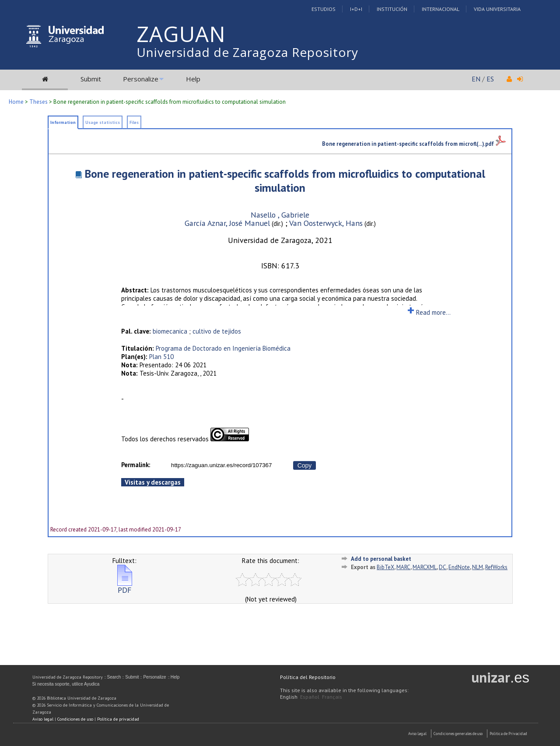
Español (310, 697)
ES (490, 79)
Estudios (324, 9)
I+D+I (356, 9)
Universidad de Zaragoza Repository (247, 52)
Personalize (141, 79)
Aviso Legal (417, 734)
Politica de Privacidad (508, 734)
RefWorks (496, 567)
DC (443, 567)
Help (193, 79)
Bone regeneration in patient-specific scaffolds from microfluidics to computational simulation (285, 181)
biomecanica (170, 331)
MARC (403, 567)
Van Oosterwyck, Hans (326, 223)
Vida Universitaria (497, 9)
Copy (305, 465)
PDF (125, 586)
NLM (478, 567)
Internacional (441, 9)
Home (16, 102)
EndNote (459, 567)
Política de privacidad (118, 719)
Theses (38, 102)
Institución (392, 9)
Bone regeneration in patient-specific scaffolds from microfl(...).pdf (414, 144)
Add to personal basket (381, 559)
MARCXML (425, 567)
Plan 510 (161, 357)
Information (63, 122)
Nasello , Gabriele (280, 215)
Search (114, 677)
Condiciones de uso (75, 719)
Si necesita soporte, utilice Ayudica (66, 684)
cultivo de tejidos (217, 331)
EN (476, 79)
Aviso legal (43, 719)
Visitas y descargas (153, 482)
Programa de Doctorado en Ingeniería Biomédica (223, 348)
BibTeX (385, 567)
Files (134, 122)
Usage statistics (103, 122)
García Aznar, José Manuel (227, 223)
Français (332, 697)
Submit (91, 79)
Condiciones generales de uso (458, 734)
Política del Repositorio (308, 677)
